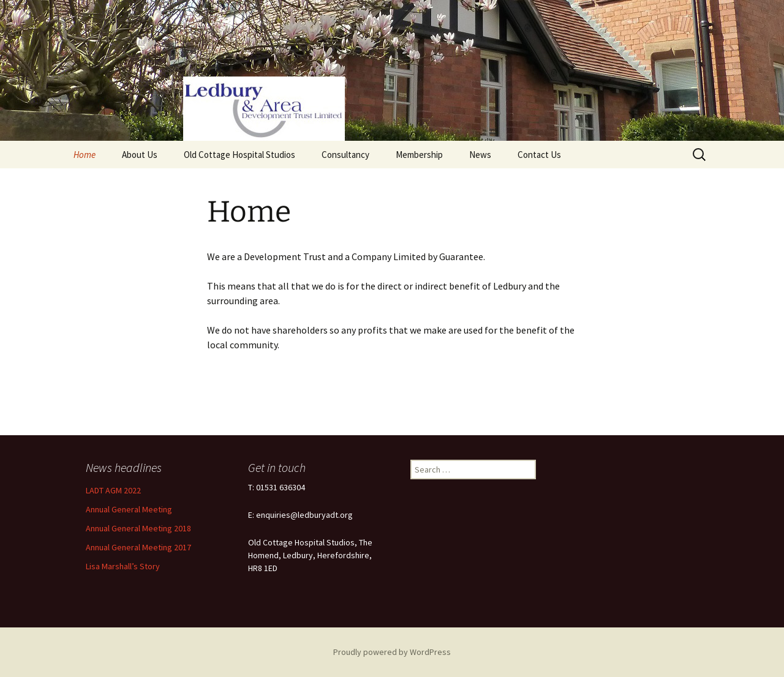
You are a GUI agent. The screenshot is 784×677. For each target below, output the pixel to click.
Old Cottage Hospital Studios (239, 155)
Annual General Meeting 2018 (138, 528)
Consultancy (345, 155)
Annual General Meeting (129, 509)
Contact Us (539, 155)
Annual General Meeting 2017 (138, 547)
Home (85, 155)
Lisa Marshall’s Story (123, 566)
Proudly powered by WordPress (392, 652)
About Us (140, 155)
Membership (419, 155)
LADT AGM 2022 (113, 490)
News (480, 155)
